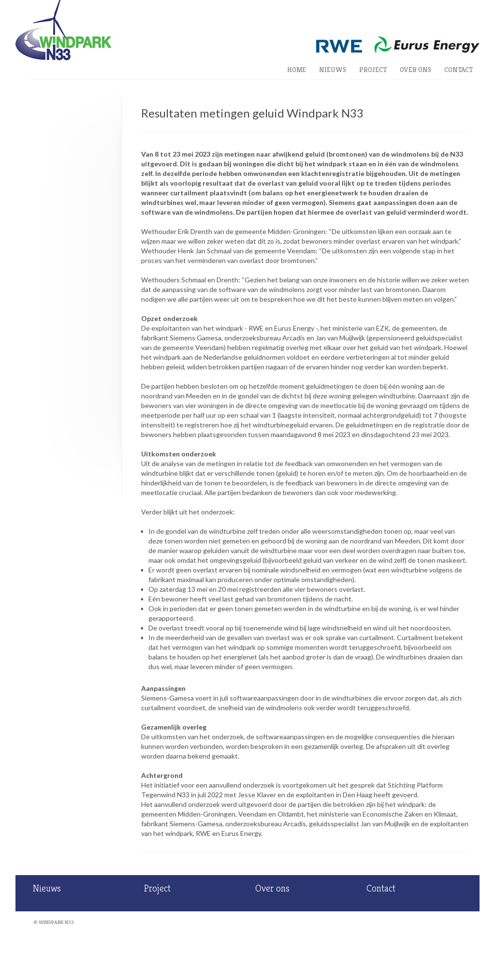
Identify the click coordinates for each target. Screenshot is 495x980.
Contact (459, 70)
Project (373, 70)
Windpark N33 (56, 922)
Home (297, 70)
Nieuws (333, 70)
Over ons (415, 70)
